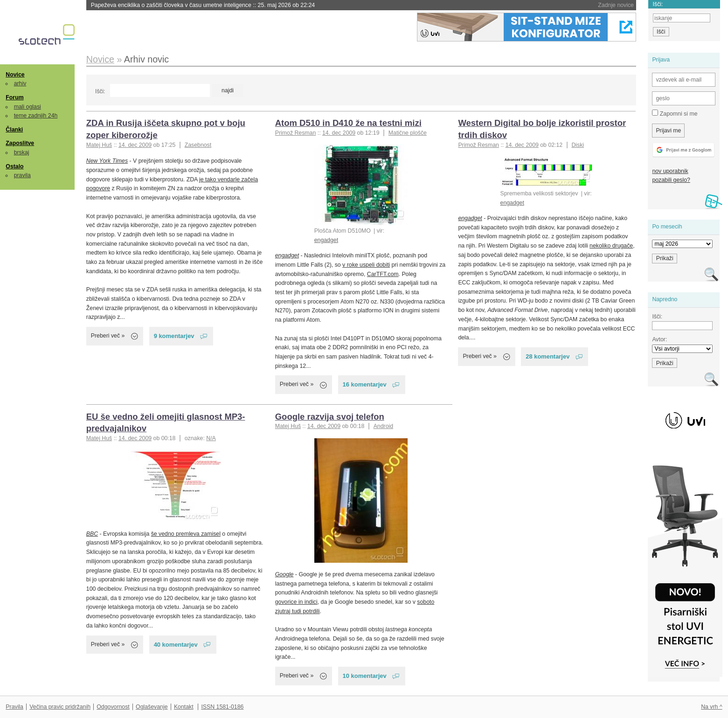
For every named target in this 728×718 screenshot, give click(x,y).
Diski (578, 145)
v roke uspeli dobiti (366, 265)
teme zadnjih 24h (36, 116)
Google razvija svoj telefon (330, 417)
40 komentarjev (176, 645)
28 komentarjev (548, 356)
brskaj (22, 152)
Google (284, 574)
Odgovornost (113, 707)
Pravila (14, 707)
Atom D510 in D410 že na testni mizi (348, 123)
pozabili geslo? (671, 180)
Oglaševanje (152, 707)
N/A (211, 438)
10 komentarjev (365, 676)
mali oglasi (28, 107)
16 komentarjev (365, 384)
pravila (22, 175)
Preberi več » (108, 336)
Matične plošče (408, 133)
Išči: (100, 91)
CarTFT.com (383, 274)
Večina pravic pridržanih (60, 707)
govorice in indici (296, 602)
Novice (15, 75)
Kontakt (184, 707)
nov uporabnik (670, 171)
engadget (326, 240)
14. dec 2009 (135, 145)
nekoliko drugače (611, 246)
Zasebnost (198, 145)
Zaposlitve (20, 143)
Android (383, 426)
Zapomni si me (675, 113)
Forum (14, 97)
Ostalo (14, 166)
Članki (14, 130)
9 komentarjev (174, 336)
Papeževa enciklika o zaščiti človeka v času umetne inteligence (203, 5)
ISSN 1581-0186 (222, 707)
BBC (92, 534)
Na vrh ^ (711, 707)
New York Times (107, 161)
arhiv (20, 83)
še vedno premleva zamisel (186, 534)
